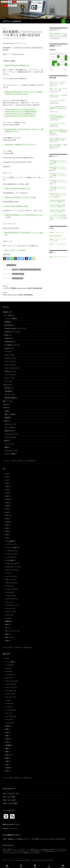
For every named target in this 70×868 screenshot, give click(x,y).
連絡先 (6, 447)
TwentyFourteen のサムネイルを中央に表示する (20, 109)
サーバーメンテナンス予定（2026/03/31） (57, 101)
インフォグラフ (10, 557)
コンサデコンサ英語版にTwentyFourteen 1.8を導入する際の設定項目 (23, 287)
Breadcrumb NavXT (18, 274)
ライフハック (9, 723)
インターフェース (11, 554)
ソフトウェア (8, 375)
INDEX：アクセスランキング (58, 244)
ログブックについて (10, 451)
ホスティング (8, 365)
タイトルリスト (9, 424)
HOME (51, 34)
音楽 (7, 732)
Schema (8, 522)
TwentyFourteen (18, 278)
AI (6, 474)
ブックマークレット (11, 605)
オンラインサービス (10, 368)
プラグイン (8, 355)
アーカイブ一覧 (9, 437)
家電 (7, 736)
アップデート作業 (12, 265)
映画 (7, 729)
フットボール (9, 710)
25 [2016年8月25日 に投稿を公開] (58, 64)
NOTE (5, 408)
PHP (7, 515)
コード (7, 573)
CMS (7, 486)
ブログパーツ (9, 612)
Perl (7, 512)
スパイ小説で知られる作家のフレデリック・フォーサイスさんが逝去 (58, 217)
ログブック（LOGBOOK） (12, 21)
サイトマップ (8, 444)
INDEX (6, 421)
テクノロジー (9, 697)
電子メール (9, 637)
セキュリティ (9, 580)
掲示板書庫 (16, 269)
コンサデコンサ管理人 (20, 38)
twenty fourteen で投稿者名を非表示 (16, 206)
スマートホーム (10, 691)
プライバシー (9, 608)
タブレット (9, 694)
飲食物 (7, 726)
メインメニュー (68, 21)
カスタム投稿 (9, 560)
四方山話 (7, 388)
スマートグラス (10, 684)
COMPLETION (9, 342)
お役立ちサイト (9, 371)
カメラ (7, 668)
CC (6, 480)
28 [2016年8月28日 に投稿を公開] (66, 64)
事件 (7, 624)
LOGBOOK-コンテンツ (11, 332)
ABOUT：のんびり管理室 (10, 803)
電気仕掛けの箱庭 (10, 398)
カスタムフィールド (11, 563)
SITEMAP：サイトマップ (57, 233)
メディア (8, 720)
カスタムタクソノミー (12, 567)
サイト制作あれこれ (9, 345)
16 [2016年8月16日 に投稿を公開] (53, 62)
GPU (7, 496)
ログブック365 (9, 427)
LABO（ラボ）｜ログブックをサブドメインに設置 (58, 89)
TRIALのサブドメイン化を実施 (58, 95)
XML (7, 535)
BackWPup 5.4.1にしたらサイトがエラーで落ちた (58, 194)
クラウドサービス (11, 570)
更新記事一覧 (8, 431)
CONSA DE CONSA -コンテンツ (14, 328)
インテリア (9, 665)
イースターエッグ (11, 551)
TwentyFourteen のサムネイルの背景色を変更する (21, 111)
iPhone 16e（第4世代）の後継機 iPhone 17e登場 (58, 146)
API (7, 477)
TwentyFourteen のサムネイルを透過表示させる (20, 114)
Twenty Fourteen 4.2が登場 (57, 205)
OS (6, 509)
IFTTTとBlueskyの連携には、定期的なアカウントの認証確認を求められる (58, 132)
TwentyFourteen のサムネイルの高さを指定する (20, 116)
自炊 (7, 742)
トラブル (8, 592)
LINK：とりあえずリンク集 (11, 793)
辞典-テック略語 (9, 414)
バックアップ (9, 596)
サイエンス (9, 675)
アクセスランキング (10, 434)
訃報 (7, 761)
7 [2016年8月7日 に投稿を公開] (66, 57)
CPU (7, 490)
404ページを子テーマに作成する (15, 250)
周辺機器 (8, 745)
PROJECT (6, 335)
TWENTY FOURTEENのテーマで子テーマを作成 (20, 197)
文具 (7, 764)
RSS (7, 519)
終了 (7, 628)
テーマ (4, 28)
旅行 (7, 771)
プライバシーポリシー (8, 860)
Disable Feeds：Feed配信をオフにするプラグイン (21, 144)
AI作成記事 (8, 391)
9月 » (65, 70)
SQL (7, 531)
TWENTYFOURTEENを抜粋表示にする (17, 65)
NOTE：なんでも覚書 (9, 797)
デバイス (8, 586)
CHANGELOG (8, 325)
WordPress (8, 348)
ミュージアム (9, 716)
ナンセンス (9, 703)
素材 (7, 634)
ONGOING (8, 338)
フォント (8, 602)
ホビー (7, 713)
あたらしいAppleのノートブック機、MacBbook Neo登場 (58, 139)
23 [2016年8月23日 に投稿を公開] (53, 64)
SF (6, 659)
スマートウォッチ (11, 681)
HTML (7, 499)
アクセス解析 (9, 541)
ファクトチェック (11, 599)
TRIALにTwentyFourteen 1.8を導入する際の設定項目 (23, 294)
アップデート (9, 544)
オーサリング (8, 361)
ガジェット (8, 378)
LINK (5, 404)
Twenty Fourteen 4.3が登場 (57, 210)
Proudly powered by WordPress (23, 860)
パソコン (8, 707)
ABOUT (6, 441)
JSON (7, 506)
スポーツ (8, 678)
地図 (7, 752)
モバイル (8, 615)
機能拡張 (8, 621)
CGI (7, 483)
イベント (7, 381)
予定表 (6, 411)
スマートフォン (10, 687)
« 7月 (51, 70)
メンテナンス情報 (10, 319)
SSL (6, 528)
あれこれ (6, 385)
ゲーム (7, 671)
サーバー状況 (7, 315)
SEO (7, 525)
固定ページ (6, 401)
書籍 (7, 748)
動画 (7, 758)
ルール (7, 618)
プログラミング (9, 358)
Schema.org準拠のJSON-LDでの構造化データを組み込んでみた (58, 108)
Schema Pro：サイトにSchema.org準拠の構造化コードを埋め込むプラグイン (58, 117)
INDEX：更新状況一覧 (56, 236)
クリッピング (8, 394)
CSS (7, 493)
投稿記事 (57, 34)
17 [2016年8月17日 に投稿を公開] (56, 62)
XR (6, 538)
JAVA (7, 503)
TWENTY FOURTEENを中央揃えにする (17, 188)
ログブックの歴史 (10, 454)
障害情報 (7, 322)
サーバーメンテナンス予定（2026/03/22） (57, 124)
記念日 (7, 739)
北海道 (7, 768)
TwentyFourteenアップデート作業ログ (30, 269)
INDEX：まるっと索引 (9, 800)
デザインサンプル (11, 583)
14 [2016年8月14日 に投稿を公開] (66, 59)
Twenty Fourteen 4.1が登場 (57, 200)
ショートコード (10, 576)
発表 (7, 641)
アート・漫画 (9, 662)
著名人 (7, 755)
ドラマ (7, 700)
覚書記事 (7, 418)
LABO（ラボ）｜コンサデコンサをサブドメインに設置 (58, 83)
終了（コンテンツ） (11, 631)
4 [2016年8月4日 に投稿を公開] (58, 57)
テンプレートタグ (11, 589)
